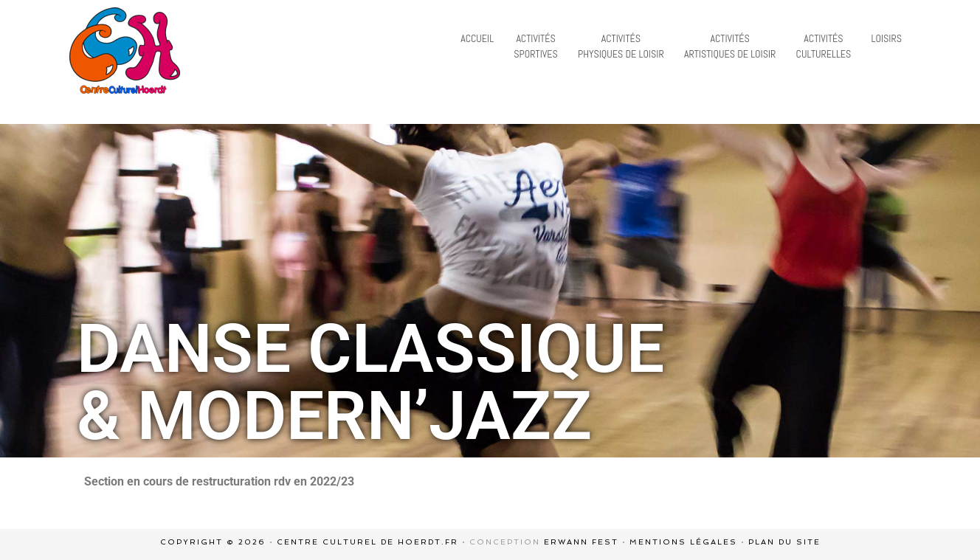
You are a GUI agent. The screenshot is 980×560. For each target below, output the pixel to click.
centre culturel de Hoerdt (125, 51)
